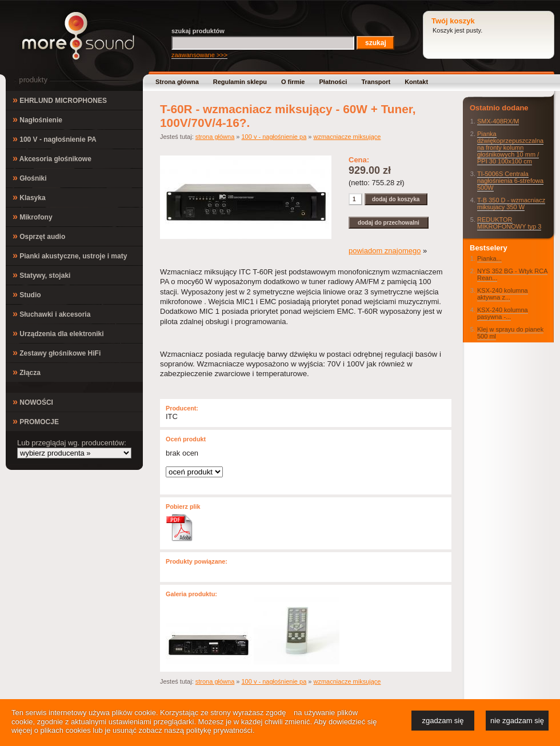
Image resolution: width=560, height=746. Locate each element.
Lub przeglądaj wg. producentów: (72, 443)
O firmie (293, 82)
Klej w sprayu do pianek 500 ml (510, 333)
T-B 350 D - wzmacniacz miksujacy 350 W (511, 204)
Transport (376, 82)
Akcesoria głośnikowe (52, 158)
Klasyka (29, 197)
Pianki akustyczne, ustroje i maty (70, 255)
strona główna (215, 137)
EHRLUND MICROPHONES (60, 100)
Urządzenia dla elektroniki (58, 333)
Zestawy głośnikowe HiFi (57, 352)
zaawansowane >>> (199, 55)
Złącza (27, 372)
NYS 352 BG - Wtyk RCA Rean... (512, 274)
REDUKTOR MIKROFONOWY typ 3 (509, 223)
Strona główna (177, 82)
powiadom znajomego (385, 251)
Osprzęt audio (39, 236)
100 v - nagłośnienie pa (274, 137)
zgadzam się (443, 721)
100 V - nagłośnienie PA (55, 139)
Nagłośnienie (37, 119)
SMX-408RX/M (498, 121)
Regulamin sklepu (240, 82)
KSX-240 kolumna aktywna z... (503, 294)
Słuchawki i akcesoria (51, 314)
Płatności (333, 82)
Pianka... (489, 258)
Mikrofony (33, 216)
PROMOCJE (36, 421)
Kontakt (416, 82)
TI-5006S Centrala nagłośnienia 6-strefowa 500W (510, 181)
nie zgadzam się (517, 721)
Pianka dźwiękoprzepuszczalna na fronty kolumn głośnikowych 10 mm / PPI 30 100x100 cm (510, 147)
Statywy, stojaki (41, 275)
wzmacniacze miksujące (347, 137)
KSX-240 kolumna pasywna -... (503, 313)
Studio (27, 294)
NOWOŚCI (33, 402)
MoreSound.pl (78, 36)
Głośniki (30, 177)
